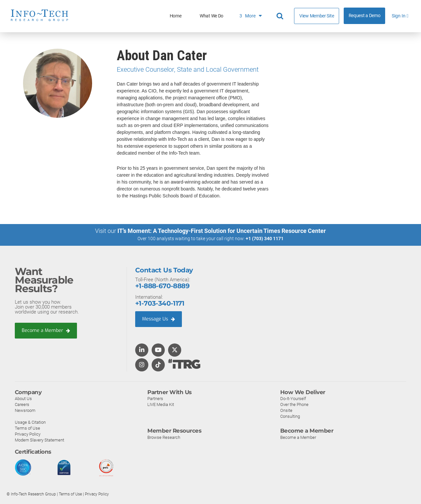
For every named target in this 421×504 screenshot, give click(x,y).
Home (176, 16)
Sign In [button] (400, 16)
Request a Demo (365, 16)
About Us (23, 399)
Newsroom (25, 410)
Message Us (159, 319)
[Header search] (281, 16)
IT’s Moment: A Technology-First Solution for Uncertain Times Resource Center (222, 231)
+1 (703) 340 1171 (265, 239)
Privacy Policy (28, 434)
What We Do (211, 16)
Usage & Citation (30, 422)
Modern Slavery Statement (39, 440)
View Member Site (317, 16)
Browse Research (164, 437)
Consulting (290, 416)
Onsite (286, 410)
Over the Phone (294, 404)
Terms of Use (27, 428)
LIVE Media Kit (161, 404)
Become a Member (46, 330)
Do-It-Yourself (293, 399)
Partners (155, 399)
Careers (22, 404)
